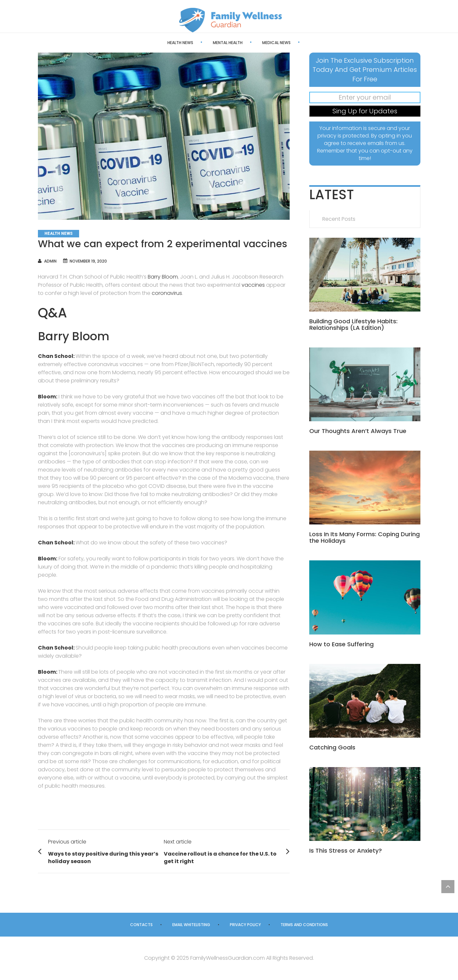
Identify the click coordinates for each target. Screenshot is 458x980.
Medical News (254, 43)
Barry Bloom (163, 277)
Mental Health (205, 43)
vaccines (253, 285)
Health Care (301, 43)
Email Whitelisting (191, 925)
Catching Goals (332, 747)
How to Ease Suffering (341, 644)
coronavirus (167, 293)
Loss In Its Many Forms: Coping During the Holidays (365, 537)
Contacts (141, 925)
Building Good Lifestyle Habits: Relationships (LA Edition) (353, 324)
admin (50, 261)
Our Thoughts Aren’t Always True (358, 431)
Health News (158, 43)
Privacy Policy (245, 925)
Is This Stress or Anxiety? (346, 851)
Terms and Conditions (304, 925)
